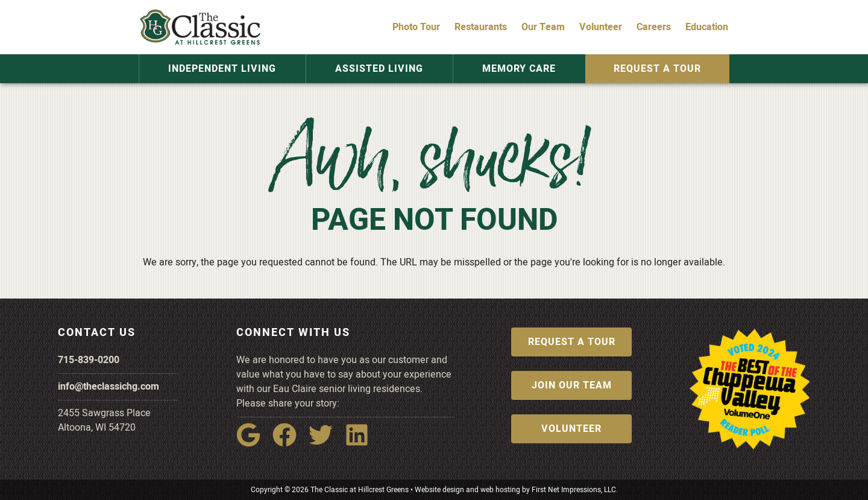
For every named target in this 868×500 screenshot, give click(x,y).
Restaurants (481, 27)
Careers (654, 27)
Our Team (543, 27)
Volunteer (601, 27)
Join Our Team (572, 385)
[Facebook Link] (289, 443)
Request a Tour (657, 69)
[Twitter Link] (325, 443)
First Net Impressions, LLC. (575, 490)
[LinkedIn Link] (362, 443)
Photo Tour (416, 27)
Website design (439, 490)
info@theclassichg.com (108, 387)
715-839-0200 (89, 360)
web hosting (500, 490)
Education (707, 27)
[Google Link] (253, 443)
